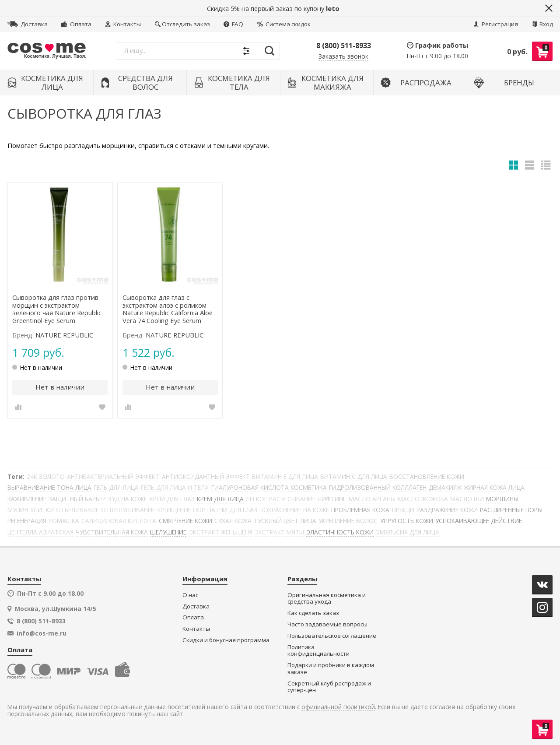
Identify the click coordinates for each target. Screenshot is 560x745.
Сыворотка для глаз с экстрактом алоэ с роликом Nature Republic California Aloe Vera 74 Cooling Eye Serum (168, 309)
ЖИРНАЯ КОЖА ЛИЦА (494, 487)
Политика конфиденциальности (318, 651)
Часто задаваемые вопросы (327, 624)
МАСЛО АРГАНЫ (372, 499)
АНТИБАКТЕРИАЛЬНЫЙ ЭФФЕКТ (113, 476)
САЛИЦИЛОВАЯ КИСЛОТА (119, 521)
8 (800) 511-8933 (344, 46)
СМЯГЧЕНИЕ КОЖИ (185, 521)
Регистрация (496, 24)
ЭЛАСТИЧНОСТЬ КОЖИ (340, 532)
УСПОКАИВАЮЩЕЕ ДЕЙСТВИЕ (479, 521)
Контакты (123, 24)
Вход (542, 24)
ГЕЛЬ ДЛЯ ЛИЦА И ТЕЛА (175, 487)
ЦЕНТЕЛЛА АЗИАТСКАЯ (40, 532)
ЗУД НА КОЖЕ (128, 499)
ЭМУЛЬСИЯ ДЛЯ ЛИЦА (408, 532)
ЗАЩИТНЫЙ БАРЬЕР (77, 499)
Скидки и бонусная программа (226, 640)
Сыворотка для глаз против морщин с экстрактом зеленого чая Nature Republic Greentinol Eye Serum (57, 309)
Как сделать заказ (313, 613)
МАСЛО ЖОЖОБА (423, 499)
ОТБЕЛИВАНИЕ (77, 510)
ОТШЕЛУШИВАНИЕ (128, 510)
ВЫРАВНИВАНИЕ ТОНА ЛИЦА (49, 487)
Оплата (76, 24)
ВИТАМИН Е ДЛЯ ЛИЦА (285, 476)
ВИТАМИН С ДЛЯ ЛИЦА (354, 476)
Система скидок (284, 24)
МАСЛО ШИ (467, 499)
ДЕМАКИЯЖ (445, 487)
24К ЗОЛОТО (46, 476)
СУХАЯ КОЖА (233, 521)
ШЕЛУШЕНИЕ (168, 532)
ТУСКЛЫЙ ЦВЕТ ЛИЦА (285, 521)
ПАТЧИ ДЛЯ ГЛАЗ (232, 510)
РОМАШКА (64, 521)
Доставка (27, 24)
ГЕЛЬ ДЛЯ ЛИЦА (116, 487)
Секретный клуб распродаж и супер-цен (329, 687)
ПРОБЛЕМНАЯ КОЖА (360, 510)
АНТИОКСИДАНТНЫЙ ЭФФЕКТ (206, 476)
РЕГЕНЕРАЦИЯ (27, 521)
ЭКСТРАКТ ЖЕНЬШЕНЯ (221, 532)
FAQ (233, 24)
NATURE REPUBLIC (64, 335)
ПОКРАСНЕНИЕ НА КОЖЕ (294, 510)
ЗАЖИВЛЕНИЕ (27, 499)
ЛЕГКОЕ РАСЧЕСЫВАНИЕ (281, 499)
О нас (190, 595)
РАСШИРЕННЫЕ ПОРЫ (511, 510)
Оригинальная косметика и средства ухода (327, 599)
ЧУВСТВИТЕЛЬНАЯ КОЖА (112, 532)
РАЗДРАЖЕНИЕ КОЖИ (447, 510)
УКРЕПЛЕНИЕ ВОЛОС (348, 521)
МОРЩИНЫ (502, 499)
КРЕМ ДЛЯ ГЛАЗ (172, 499)
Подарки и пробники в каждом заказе (331, 669)
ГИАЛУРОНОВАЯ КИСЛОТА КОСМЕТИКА (269, 487)
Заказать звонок (343, 57)
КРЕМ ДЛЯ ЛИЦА (220, 499)
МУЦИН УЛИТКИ (31, 510)
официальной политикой (338, 707)
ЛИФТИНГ (332, 499)
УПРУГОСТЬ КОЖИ (407, 521)
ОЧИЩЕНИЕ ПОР (182, 510)
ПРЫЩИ (403, 510)
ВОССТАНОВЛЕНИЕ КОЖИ (427, 476)
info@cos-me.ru (42, 633)
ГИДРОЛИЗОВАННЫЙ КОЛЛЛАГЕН (378, 487)
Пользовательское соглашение (332, 636)
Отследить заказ (182, 24)
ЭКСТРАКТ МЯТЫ (279, 532)
